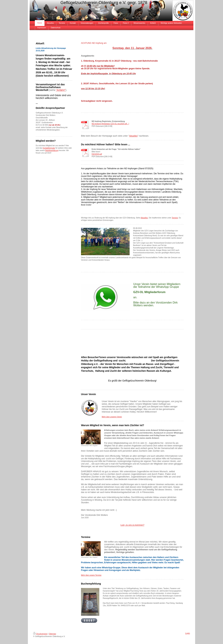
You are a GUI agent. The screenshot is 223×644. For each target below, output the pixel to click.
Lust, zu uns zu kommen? (132, 525)
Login (188, 633)
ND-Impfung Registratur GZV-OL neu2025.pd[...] (110, 124)
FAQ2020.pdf (97, 154)
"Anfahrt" (61, 90)
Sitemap (52, 634)
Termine (175, 218)
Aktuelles (133, 136)
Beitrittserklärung (52, 150)
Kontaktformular (49, 148)
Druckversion (40, 634)
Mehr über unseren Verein (112, 417)
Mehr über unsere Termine (91, 575)
